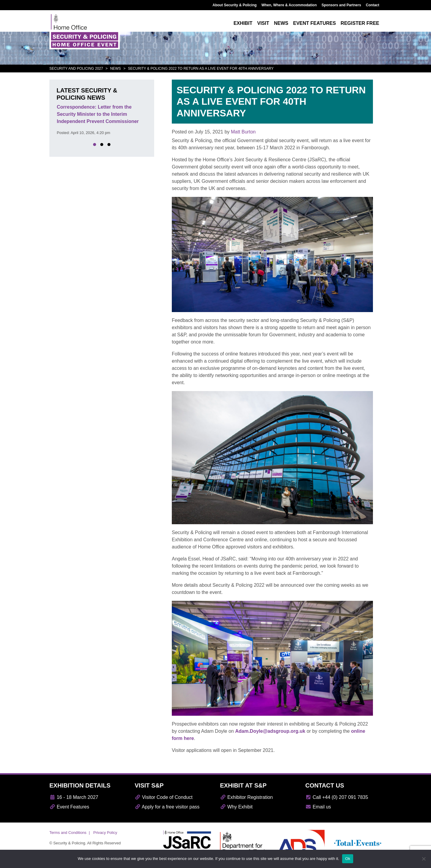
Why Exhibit (236, 807)
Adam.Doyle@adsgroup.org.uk (270, 731)
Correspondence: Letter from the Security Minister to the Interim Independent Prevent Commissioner (98, 114)
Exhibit (243, 23)
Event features (314, 23)
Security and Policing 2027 (76, 69)
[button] (95, 145)
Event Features (69, 807)
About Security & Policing (235, 5)
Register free (360, 23)
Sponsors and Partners (341, 5)
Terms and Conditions (68, 833)
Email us (318, 807)
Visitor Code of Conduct (164, 797)
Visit (263, 23)
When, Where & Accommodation (289, 5)
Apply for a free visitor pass (167, 807)
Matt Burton (243, 132)
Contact (372, 5)
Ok (348, 859)
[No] (424, 859)
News (281, 23)
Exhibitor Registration (246, 797)
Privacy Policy (105, 833)
